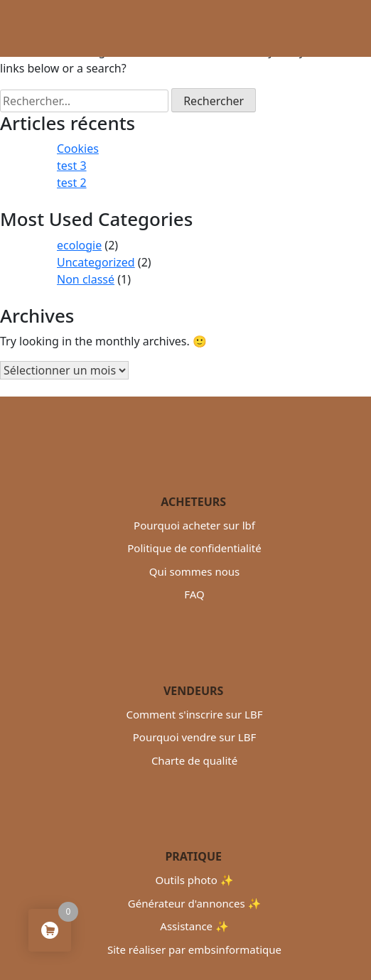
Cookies (78, 149)
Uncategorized (96, 262)
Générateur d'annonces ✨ (194, 903)
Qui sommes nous (194, 571)
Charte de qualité (194, 760)
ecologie (79, 245)
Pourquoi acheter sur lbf (194, 525)
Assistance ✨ (194, 926)
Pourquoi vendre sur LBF (194, 737)
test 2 (72, 183)
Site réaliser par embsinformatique (194, 949)
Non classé (86, 279)
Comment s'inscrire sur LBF (194, 714)
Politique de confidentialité (194, 548)
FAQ (194, 594)
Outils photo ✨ (195, 880)
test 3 (72, 166)
